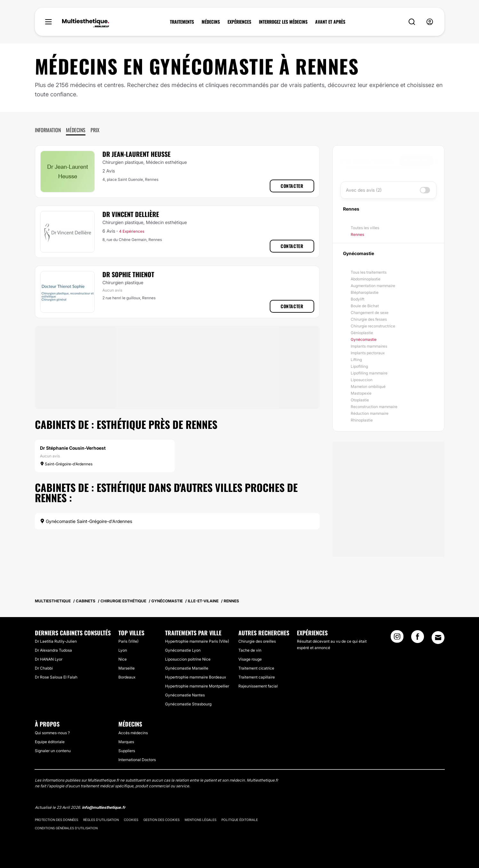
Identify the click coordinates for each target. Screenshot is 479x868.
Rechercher (416, 161)
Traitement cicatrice (256, 668)
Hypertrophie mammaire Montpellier (197, 686)
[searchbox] (371, 161)
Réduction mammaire (370, 413)
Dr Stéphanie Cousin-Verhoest (73, 448)
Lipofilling (359, 366)
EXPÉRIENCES (239, 22)
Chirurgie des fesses (369, 319)
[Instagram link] (397, 639)
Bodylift (358, 299)
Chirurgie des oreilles (257, 641)
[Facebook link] (418, 639)
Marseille (127, 668)
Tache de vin (250, 650)
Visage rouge (250, 659)
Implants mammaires (369, 346)
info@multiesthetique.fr (104, 807)
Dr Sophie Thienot (128, 274)
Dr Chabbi (44, 668)
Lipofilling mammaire (369, 373)
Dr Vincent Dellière (131, 214)
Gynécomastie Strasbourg (188, 704)
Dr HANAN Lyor (49, 659)
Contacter (292, 186)
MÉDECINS (211, 22)
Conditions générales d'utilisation (66, 828)
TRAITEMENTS (182, 22)
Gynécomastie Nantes (185, 695)
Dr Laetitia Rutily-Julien (56, 641)
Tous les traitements (369, 272)
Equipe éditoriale (50, 742)
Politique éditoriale (240, 820)
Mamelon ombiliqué (368, 386)
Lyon (123, 650)
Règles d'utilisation (101, 820)
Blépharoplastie (365, 292)
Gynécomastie (364, 339)
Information (48, 130)
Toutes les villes (365, 228)
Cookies (131, 820)
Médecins (76, 130)
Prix (95, 130)
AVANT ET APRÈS (330, 22)
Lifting (356, 360)
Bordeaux (127, 677)
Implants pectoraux (368, 353)
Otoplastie (360, 400)
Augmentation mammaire (373, 286)
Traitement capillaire (257, 677)
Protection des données (56, 820)
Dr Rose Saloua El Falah (56, 677)
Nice (123, 659)
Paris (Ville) (128, 641)
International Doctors (137, 760)
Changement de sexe (370, 313)
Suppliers (127, 751)
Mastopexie (361, 393)
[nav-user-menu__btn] (430, 22)
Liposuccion (362, 380)
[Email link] (438, 638)
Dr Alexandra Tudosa (53, 650)
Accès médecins (133, 733)
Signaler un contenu (53, 751)
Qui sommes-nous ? (52, 733)
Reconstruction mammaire (374, 407)
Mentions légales (200, 820)
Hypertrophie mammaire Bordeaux (196, 677)
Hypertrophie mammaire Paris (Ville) (197, 641)
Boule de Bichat (365, 306)
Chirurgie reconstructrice (373, 326)
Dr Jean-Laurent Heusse (136, 154)
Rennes (357, 234)
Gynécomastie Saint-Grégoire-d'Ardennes (86, 521)
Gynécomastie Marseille (187, 668)
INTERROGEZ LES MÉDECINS (283, 22)
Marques (126, 742)
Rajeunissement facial (258, 686)
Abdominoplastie (366, 279)
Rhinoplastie (362, 420)
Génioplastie (362, 333)
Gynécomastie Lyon (183, 650)
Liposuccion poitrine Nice (188, 659)
